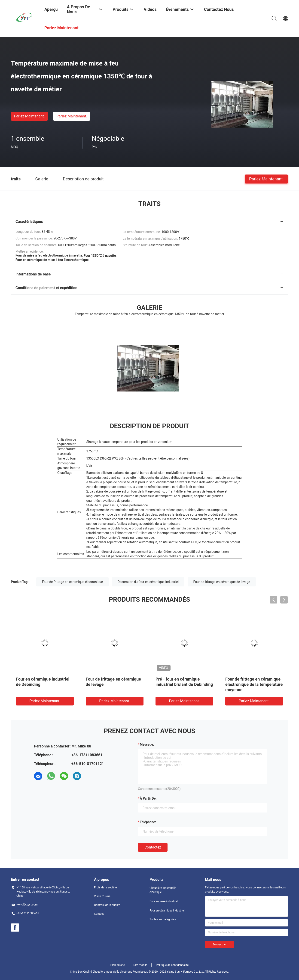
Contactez (153, 847)
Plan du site (118, 965)
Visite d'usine (102, 896)
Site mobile (140, 965)
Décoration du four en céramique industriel (148, 582)
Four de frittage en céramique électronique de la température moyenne (254, 684)
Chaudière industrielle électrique (163, 890)
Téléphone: (148, 822)
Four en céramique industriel (167, 911)
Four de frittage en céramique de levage (222, 582)
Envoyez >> (219, 944)
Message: (147, 744)
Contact (99, 914)
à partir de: (148, 798)
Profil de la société (105, 887)
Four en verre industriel (164, 901)
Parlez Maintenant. (29, 116)
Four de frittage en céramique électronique (73, 582)
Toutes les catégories (163, 919)
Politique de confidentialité (172, 965)
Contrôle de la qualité (107, 905)
